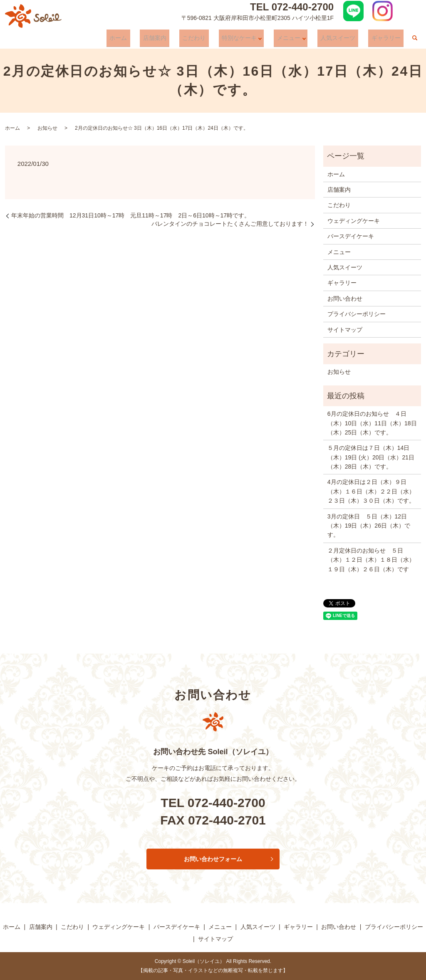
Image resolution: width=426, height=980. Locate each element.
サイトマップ (345, 330)
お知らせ (47, 128)
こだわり (213, 40)
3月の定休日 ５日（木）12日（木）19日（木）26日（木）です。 (369, 526)
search (415, 40)
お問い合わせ (345, 299)
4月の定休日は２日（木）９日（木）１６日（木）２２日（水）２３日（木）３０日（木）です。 (371, 491)
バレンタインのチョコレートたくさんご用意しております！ (230, 224)
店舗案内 (179, 40)
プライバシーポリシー (357, 314)
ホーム (149, 40)
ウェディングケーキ (354, 221)
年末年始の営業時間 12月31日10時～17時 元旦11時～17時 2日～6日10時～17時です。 (131, 215)
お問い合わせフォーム (213, 859)
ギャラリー (389, 40)
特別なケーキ (252, 40)
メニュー (300, 40)
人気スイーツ (347, 40)
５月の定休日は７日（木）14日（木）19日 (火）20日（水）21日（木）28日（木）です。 (371, 457)
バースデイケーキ (351, 236)
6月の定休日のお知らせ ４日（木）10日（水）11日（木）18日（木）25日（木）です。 (372, 423)
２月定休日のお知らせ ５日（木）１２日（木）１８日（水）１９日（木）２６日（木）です (371, 560)
